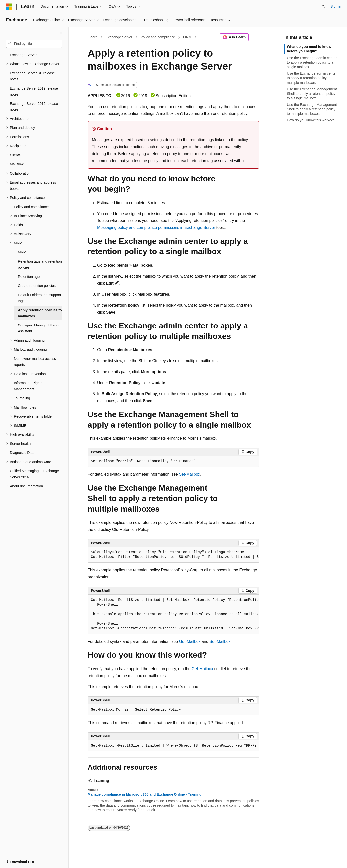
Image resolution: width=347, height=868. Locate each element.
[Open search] (323, 7)
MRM (187, 37)
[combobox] (34, 44)
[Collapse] (61, 33)
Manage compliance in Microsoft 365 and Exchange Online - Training (145, 794)
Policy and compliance (158, 37)
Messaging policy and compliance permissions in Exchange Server (156, 228)
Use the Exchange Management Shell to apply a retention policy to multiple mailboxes (312, 109)
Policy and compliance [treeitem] (31, 207)
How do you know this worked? (311, 120)
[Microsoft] (9, 7)
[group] (173, 555)
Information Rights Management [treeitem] (28, 386)
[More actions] (255, 37)
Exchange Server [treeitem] (23, 55)
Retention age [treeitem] (29, 277)
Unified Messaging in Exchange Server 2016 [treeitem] (34, 474)
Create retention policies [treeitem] (37, 286)
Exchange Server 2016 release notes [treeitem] (34, 107)
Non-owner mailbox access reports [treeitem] (35, 362)
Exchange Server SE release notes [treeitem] (32, 76)
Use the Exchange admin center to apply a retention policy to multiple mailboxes (312, 78)
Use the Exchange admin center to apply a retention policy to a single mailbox (312, 62)
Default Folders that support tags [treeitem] (40, 298)
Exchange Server (119, 37)
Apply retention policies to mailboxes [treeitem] (40, 313)
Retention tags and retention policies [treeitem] (40, 265)
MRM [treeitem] (22, 252)
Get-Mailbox (190, 641)
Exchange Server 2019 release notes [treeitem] (34, 91)
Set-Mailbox (189, 474)
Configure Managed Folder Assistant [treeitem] (39, 328)
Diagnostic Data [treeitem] (22, 453)
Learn (93, 37)
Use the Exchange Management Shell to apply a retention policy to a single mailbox (312, 94)
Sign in (336, 6)
